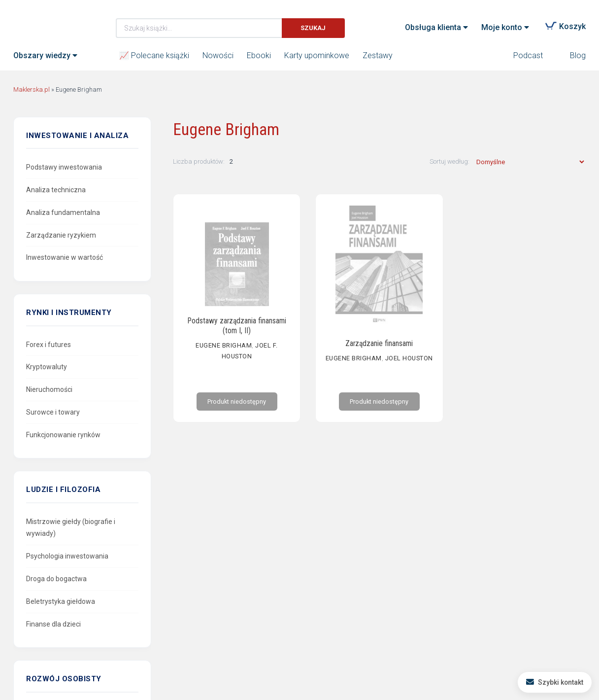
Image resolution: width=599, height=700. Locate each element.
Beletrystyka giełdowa (61, 601)
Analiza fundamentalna (63, 212)
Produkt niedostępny (236, 414)
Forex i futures (49, 345)
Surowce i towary (53, 412)
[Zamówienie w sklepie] (530, 162)
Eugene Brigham (223, 352)
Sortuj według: (450, 161)
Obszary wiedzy (42, 55)
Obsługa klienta (433, 27)
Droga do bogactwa (56, 579)
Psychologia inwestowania (67, 556)
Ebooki (259, 55)
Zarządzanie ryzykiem (61, 235)
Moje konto (502, 27)
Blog (578, 55)
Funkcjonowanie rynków (63, 435)
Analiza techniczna (56, 190)
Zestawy (378, 55)
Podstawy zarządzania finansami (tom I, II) (237, 332)
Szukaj (313, 28)
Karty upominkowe (317, 55)
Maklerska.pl (49, 20)
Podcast (528, 55)
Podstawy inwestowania (64, 167)
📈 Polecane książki (154, 55)
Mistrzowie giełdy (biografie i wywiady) (71, 528)
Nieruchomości (49, 389)
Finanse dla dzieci (53, 624)
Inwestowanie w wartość (65, 257)
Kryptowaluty (47, 367)
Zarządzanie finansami (379, 344)
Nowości (218, 55)
